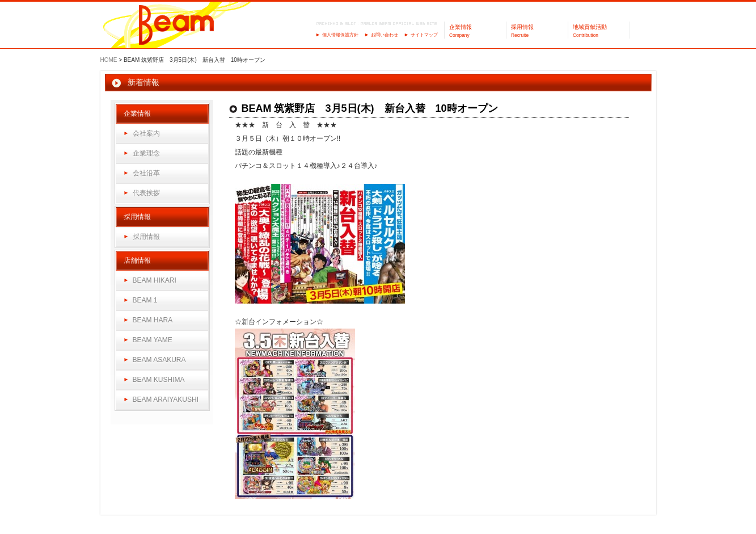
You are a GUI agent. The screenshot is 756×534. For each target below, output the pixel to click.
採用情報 (146, 237)
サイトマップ (424, 35)
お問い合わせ (385, 35)
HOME (109, 60)
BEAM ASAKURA (159, 360)
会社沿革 (146, 173)
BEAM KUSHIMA (159, 380)
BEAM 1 (145, 300)
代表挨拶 (146, 193)
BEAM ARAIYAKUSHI (166, 400)
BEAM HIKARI (155, 280)
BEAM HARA (153, 320)
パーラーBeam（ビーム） (177, 26)
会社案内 (146, 133)
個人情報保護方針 (340, 35)
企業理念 (146, 153)
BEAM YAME (153, 340)
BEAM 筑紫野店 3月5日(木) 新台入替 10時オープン (370, 108)
